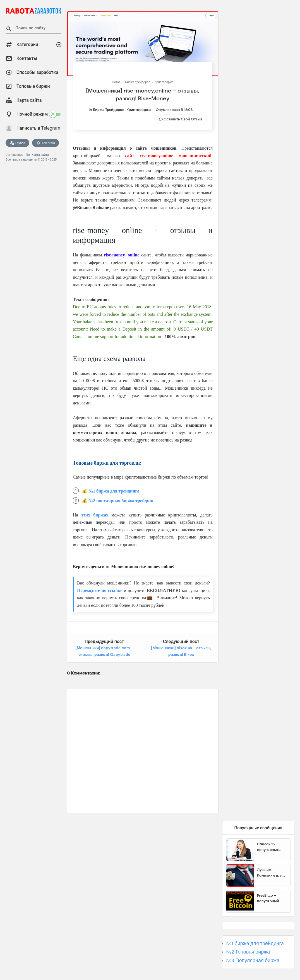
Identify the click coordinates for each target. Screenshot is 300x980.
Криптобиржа (139, 110)
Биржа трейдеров (109, 110)
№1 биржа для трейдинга (255, 943)
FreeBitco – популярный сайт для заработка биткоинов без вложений (270, 898)
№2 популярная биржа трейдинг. (122, 501)
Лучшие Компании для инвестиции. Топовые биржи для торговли (271, 873)
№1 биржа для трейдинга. (115, 491)
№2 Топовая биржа (248, 952)
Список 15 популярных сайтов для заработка (268, 847)
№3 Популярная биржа (253, 960)
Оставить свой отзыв (183, 119)
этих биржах (95, 515)
